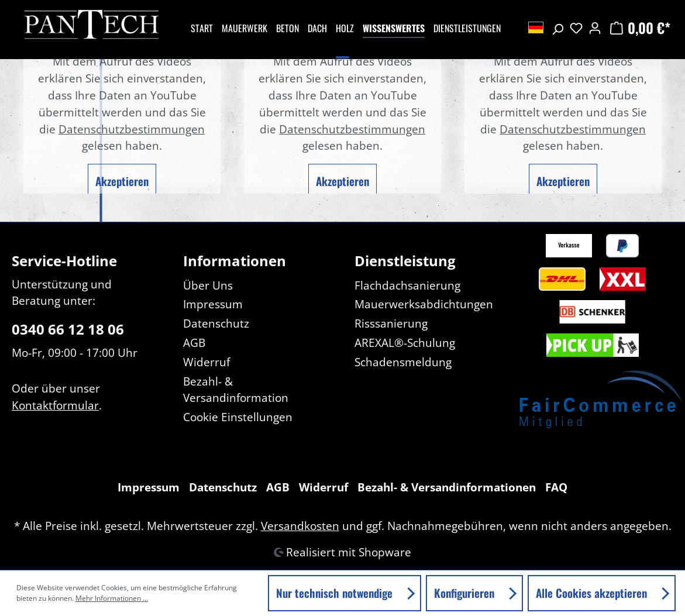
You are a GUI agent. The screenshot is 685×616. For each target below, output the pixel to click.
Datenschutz (216, 323)
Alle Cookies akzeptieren (593, 593)
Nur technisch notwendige (336, 593)
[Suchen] (557, 27)
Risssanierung (391, 323)
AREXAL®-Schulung (405, 343)
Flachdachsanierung (407, 285)
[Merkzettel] (576, 27)
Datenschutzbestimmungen (132, 129)
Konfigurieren (466, 593)
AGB (194, 343)
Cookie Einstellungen (238, 417)
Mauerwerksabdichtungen (424, 304)
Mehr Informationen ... (112, 598)
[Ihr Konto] (595, 27)
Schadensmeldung (403, 362)
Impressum (213, 304)
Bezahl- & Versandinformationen (447, 487)
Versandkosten (300, 526)
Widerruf (206, 362)
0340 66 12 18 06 (68, 329)
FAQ (556, 487)
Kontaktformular (55, 405)
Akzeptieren (122, 181)
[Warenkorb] (639, 27)
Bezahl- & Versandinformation (236, 390)
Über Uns (208, 285)
